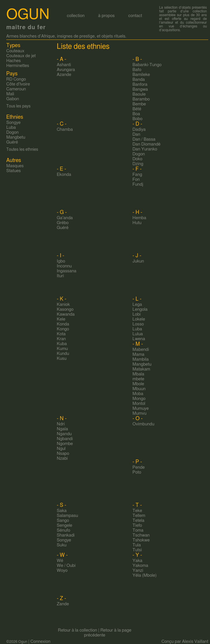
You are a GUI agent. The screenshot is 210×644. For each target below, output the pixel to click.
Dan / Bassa (144, 139)
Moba (138, 394)
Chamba (65, 130)
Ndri (61, 424)
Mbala (138, 374)
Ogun (28, 15)
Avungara (66, 70)
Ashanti (64, 65)
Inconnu (64, 266)
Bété (137, 109)
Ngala (62, 429)
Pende (138, 467)
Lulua (138, 334)
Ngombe (65, 444)
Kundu (63, 354)
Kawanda (66, 314)
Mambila (140, 359)
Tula (137, 545)
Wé (60, 561)
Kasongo (65, 309)
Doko (137, 159)
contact (135, 16)
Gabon (13, 99)
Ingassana (67, 271)
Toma (138, 530)
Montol (139, 404)
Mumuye (140, 408)
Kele (61, 319)
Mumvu (139, 413)
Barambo (141, 99)
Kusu (62, 359)
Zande (63, 604)
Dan (136, 134)
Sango (63, 521)
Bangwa (140, 89)
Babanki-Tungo (147, 65)
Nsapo (63, 454)
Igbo (61, 261)
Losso (138, 324)
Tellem (139, 516)
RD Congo (16, 79)
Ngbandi (65, 439)
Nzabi (62, 458)
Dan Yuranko (145, 149)
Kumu (62, 349)
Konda (63, 324)
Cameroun (16, 89)
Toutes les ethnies (22, 150)
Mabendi (141, 350)
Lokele (139, 319)
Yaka (137, 561)
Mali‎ (10, 94)
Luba (137, 329)
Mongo (139, 399)
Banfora (140, 84)
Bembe (139, 104)
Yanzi (138, 571)
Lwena (139, 339)
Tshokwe (141, 540)
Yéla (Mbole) (145, 575)
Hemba (139, 218)
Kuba (62, 344)
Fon (136, 179)
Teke (137, 511)
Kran (61, 339)
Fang (137, 175)
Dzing (138, 164)
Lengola (140, 309)
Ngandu (64, 434)
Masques (15, 166)
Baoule (139, 94)
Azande (64, 75)
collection (76, 16)
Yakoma (140, 566)
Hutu (137, 223)
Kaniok (63, 305)
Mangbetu (142, 364)
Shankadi (66, 535)
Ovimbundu (143, 424)
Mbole (138, 384)
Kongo (63, 329)
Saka (62, 511)
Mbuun (139, 389)
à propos (106, 16)
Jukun (138, 261)
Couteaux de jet (21, 56)
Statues (14, 171)
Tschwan (141, 535)
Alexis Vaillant (195, 642)
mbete (138, 379)
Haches (14, 61)
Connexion (41, 642)
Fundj (138, 184)
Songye (64, 540)
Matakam (141, 369)
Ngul (61, 449)
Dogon (139, 154)
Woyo (62, 571)
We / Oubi (66, 566)
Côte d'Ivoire (18, 84)
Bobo (137, 119)
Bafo (137, 70)
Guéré (63, 228)
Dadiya (139, 130)
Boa (136, 114)
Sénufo (63, 530)
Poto (137, 472)
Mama (138, 354)
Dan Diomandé (146, 144)
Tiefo (137, 525)
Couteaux (15, 51)
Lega (137, 305)
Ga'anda (65, 218)
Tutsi (137, 550)
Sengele (65, 525)
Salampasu (67, 516)
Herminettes (18, 66)
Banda (139, 80)
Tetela (138, 521)
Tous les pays (18, 106)
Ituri (60, 276)
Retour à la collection (78, 630)
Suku (62, 545)
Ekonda (64, 175)
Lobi (136, 314)
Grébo (63, 223)
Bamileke (141, 75)
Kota (61, 334)
